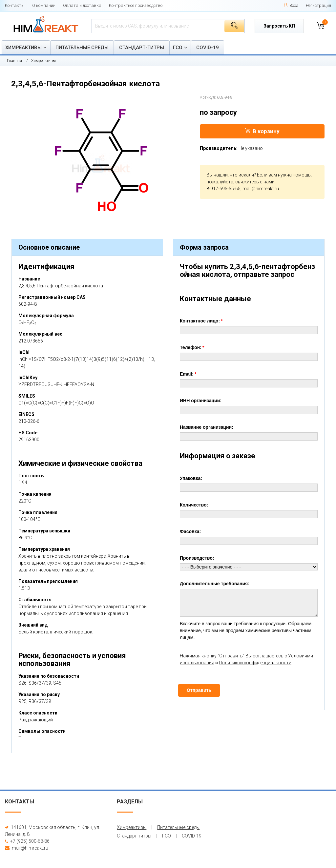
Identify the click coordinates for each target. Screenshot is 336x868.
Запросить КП (279, 26)
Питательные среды (82, 48)
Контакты (15, 5)
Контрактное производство (136, 5)
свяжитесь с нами (255, 182)
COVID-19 (208, 48)
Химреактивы (23, 48)
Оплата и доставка (82, 5)
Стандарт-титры (142, 48)
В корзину (262, 131)
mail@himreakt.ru (261, 189)
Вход (291, 5)
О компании (44, 5)
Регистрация (318, 5)
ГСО (178, 48)
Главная (14, 61)
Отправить (199, 690)
